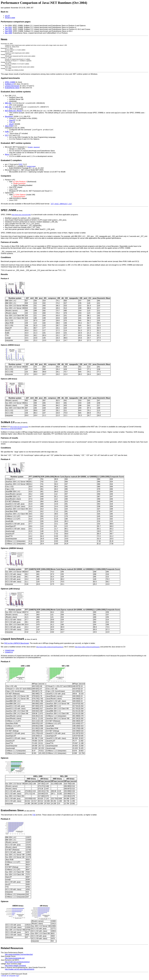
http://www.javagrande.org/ (15, 961)
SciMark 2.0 (9, 84)
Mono (7, 156)
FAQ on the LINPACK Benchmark (17, 645)
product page (31, 168)
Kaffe (7, 133)
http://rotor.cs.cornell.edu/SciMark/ (11, 431)
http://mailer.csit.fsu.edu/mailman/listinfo (20, 972)
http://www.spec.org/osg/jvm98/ (21, 217)
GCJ (7, 137)
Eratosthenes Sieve (12, 88)
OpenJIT (12, 122)
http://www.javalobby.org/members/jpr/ (19, 957)
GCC (21, 166)
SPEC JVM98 (10, 82)
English (30, 149)
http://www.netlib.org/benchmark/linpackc (87, 649)
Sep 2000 (9, 31)
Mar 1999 (8, 33)
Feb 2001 (8, 29)
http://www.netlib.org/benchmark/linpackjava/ (50, 649)
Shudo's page (10, 18)
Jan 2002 (8, 27)
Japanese (36, 149)
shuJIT (7, 16)
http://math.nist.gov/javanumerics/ (17, 964)
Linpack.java (10, 652)
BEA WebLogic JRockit (13, 112)
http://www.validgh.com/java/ (15, 968)
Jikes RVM (9, 127)
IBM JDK (8, 103)
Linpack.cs (9, 654)
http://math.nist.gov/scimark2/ (19, 429)
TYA (11, 124)
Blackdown (9, 118)
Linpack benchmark (12, 86)
